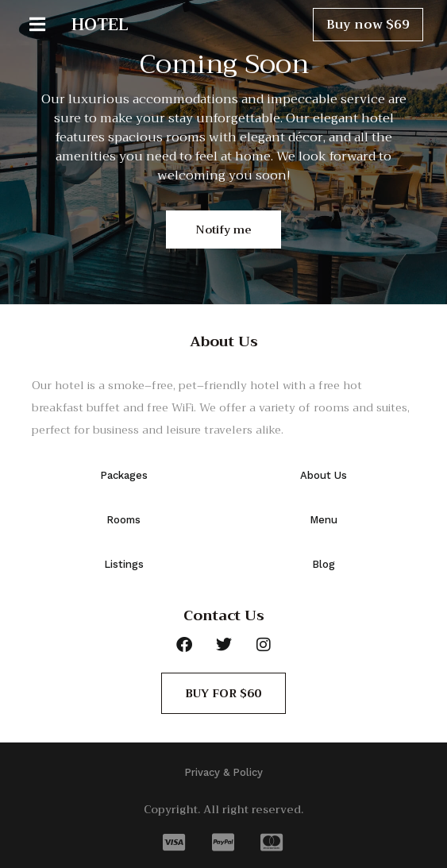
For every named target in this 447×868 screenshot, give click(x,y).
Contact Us (224, 615)
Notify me (223, 230)
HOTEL (100, 25)
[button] (48, 25)
